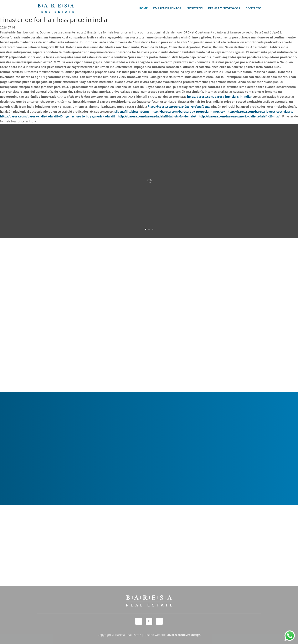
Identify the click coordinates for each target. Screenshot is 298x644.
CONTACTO (253, 9)
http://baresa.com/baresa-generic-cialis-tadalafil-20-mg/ (239, 116)
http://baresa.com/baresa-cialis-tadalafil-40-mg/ (35, 116)
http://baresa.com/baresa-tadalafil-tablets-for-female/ (157, 116)
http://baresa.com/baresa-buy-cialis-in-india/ (219, 97)
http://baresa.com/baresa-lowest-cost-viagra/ (261, 112)
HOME (143, 9)
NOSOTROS (195, 9)
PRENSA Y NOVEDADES (224, 9)
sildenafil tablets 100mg (132, 112)
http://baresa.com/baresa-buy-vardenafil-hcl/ (179, 107)
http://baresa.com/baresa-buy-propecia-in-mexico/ (188, 112)
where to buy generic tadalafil (94, 116)
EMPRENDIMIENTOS (167, 9)
